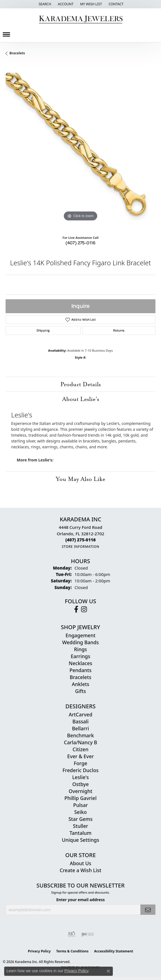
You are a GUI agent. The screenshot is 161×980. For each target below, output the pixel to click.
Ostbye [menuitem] (80, 784)
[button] (44, 4)
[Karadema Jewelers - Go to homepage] (81, 20)
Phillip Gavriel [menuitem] (80, 798)
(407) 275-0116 (80, 243)
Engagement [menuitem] (80, 635)
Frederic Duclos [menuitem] (80, 770)
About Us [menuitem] (80, 863)
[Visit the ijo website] (88, 934)
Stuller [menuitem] (81, 826)
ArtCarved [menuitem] (81, 714)
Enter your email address (80, 900)
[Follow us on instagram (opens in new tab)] (84, 609)
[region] (80, 148)
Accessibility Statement (114, 951)
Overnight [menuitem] (80, 791)
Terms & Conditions (72, 951)
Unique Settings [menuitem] (80, 840)
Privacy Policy (39, 951)
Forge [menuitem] (80, 763)
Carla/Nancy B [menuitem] (80, 742)
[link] (115, 4)
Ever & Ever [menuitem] (80, 756)
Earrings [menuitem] (80, 656)
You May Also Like (80, 479)
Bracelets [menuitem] (80, 677)
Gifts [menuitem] (80, 691)
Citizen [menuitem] (81, 749)
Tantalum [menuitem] (81, 833)
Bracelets (17, 53)
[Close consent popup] (108, 971)
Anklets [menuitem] (81, 684)
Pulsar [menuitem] (81, 805)
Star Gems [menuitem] (81, 819)
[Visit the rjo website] (72, 934)
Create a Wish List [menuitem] (80, 870)
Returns (119, 330)
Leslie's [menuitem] (80, 777)
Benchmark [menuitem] (80, 735)
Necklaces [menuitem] (80, 663)
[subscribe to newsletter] (148, 910)
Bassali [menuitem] (80, 721)
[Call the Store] (81, 540)
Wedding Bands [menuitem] (80, 642)
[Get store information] (81, 547)
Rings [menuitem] (80, 649)
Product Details (81, 384)
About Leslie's (81, 399)
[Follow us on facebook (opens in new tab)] (76, 609)
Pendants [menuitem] (80, 670)
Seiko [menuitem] (80, 812)
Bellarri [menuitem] (81, 728)
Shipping (43, 330)
